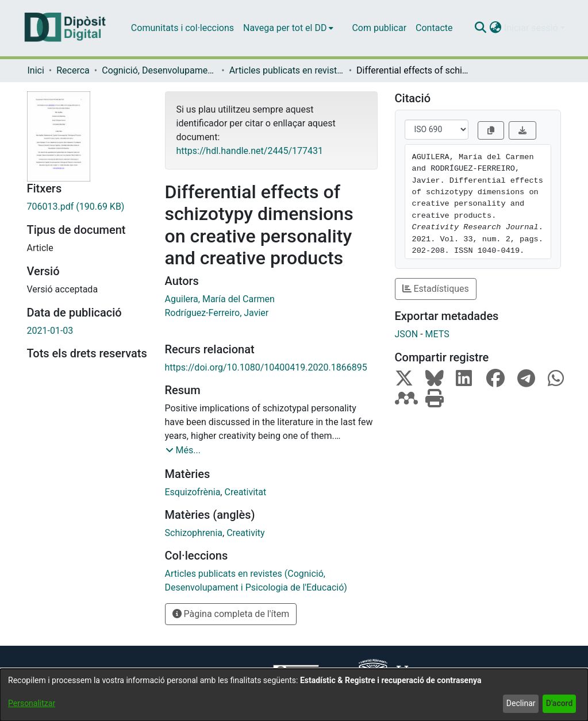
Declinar (521, 703)
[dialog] (294, 695)
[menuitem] (288, 28)
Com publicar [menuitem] (379, 28)
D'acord (560, 703)
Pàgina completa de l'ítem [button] (231, 614)
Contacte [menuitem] (434, 28)
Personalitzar (32, 703)
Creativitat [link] (245, 492)
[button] (481, 28)
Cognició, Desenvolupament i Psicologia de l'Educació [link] (159, 70)
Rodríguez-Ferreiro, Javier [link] (217, 313)
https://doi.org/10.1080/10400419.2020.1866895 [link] (266, 367)
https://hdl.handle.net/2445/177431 (250, 151)
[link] (87, 207)
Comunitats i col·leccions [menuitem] (182, 28)
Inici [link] (36, 70)
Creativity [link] (245, 533)
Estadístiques (436, 289)
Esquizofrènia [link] (193, 492)
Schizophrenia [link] (194, 533)
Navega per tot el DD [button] (285, 28)
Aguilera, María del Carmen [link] (220, 299)
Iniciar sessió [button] (532, 28)
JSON (407, 334)
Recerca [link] (73, 70)
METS (437, 334)
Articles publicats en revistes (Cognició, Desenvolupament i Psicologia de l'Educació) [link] (287, 70)
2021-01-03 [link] (50, 331)
